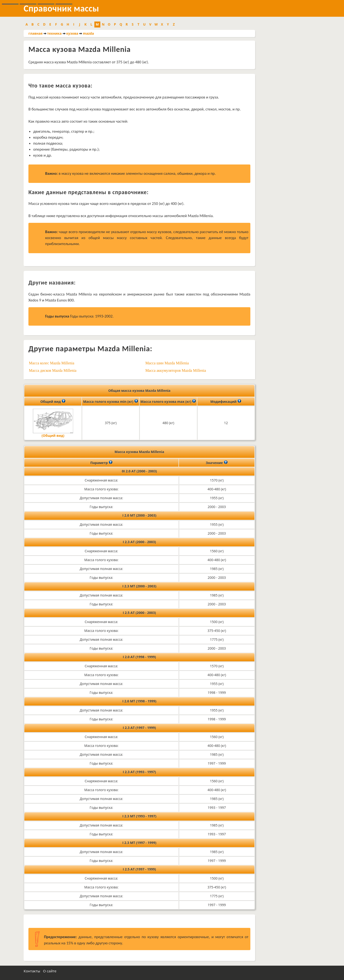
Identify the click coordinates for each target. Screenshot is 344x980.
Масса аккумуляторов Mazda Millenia (176, 370)
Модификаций (226, 401)
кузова (72, 33)
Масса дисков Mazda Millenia (53, 370)
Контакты (32, 971)
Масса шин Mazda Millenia (167, 363)
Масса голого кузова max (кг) (168, 401)
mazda (88, 33)
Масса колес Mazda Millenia (52, 363)
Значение (217, 462)
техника (54, 33)
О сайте (50, 971)
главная (35, 33)
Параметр (101, 462)
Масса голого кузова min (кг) (111, 401)
